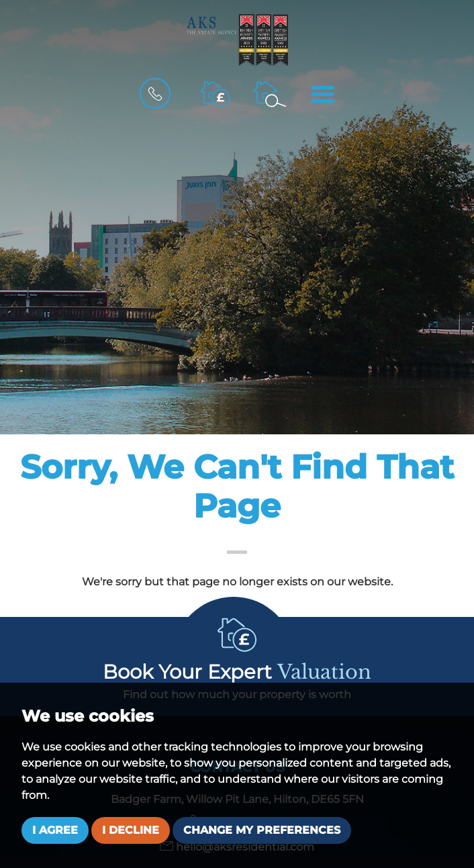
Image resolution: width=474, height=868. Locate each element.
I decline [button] (131, 830)
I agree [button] (55, 830)
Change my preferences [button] (262, 830)
